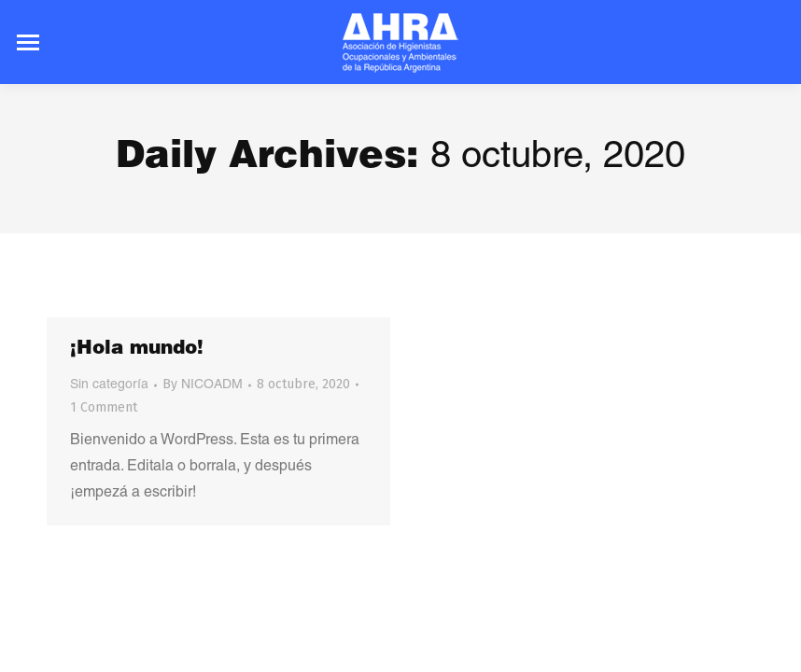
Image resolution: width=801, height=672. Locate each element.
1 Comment (104, 407)
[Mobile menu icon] (28, 42)
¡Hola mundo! (137, 350)
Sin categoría (109, 385)
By (203, 384)
